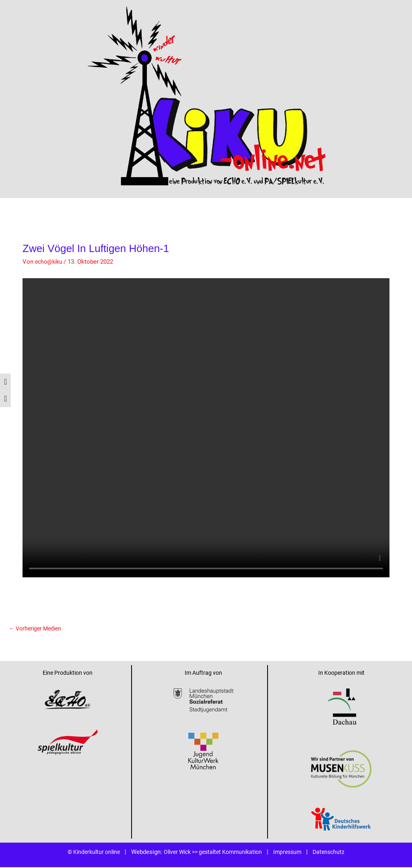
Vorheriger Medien (37, 628)
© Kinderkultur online (87, 852)
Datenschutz (337, 852)
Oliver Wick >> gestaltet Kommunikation (213, 852)
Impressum (294, 852)
